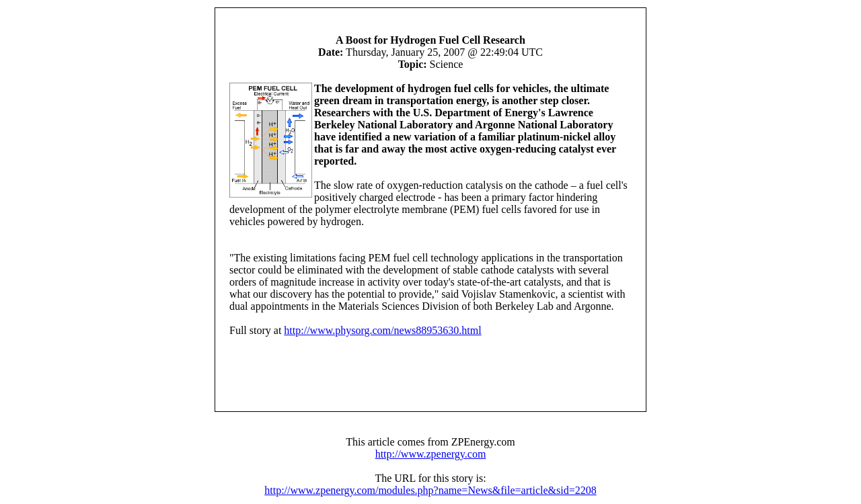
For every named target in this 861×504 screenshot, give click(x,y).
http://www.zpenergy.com (431, 454)
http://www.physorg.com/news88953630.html (382, 330)
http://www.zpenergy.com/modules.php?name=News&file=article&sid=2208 (430, 490)
